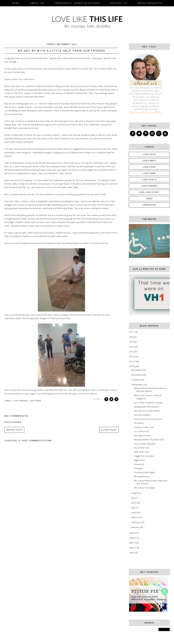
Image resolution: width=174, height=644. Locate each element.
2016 (132, 337)
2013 (132, 352)
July (134, 498)
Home (16, 3)
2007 (132, 543)
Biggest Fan (139, 460)
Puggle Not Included (144, 456)
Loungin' (138, 468)
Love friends (21, 401)
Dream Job (139, 464)
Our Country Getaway (145, 444)
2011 (132, 361)
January (135, 527)
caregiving (149, 205)
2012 (132, 356)
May (134, 508)
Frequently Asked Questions (77, 3)
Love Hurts (149, 180)
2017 (132, 332)
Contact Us (119, 3)
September (137, 385)
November (137, 375)
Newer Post (14, 430)
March (135, 517)
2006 (132, 548)
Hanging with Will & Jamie (146, 407)
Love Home (35, 401)
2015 (132, 342)
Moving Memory (142, 476)
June (134, 503)
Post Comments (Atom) (37, 441)
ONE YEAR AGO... (142, 452)
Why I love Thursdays (144, 488)
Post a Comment (13, 422)
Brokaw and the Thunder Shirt (149, 440)
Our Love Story (149, 192)
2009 (132, 533)
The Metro (139, 423)
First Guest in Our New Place (148, 419)
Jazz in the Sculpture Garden (148, 403)
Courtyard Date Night (144, 472)
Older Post (109, 430)
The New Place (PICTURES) (147, 411)
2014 (132, 347)
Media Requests (150, 3)
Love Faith (149, 154)
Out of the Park (142, 448)
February (136, 522)
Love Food (149, 167)
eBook (87, 9)
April (134, 512)
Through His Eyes (142, 435)
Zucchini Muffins (142, 415)
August (135, 493)
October (136, 380)
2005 (132, 553)
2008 (132, 538)
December (137, 370)
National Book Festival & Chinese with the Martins (150, 390)
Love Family (149, 161)
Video (149, 199)
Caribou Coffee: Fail (144, 427)
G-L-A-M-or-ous (142, 431)
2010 (132, 366)
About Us (37, 3)
